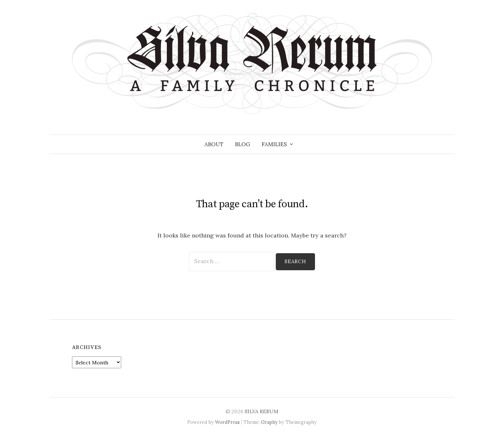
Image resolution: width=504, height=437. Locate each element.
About (214, 144)
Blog (243, 144)
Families (274, 144)
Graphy (269, 422)
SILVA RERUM (261, 411)
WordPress (227, 422)
